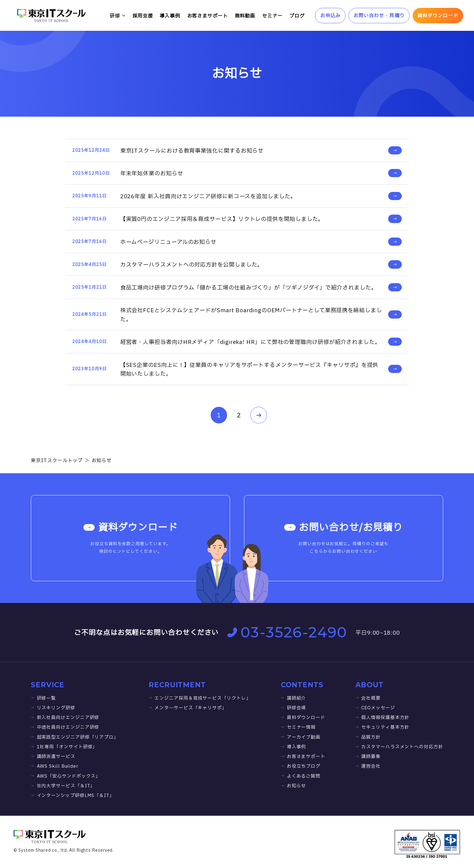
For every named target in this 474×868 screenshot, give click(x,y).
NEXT (256, 415)
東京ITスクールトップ (57, 461)
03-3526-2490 (287, 632)
